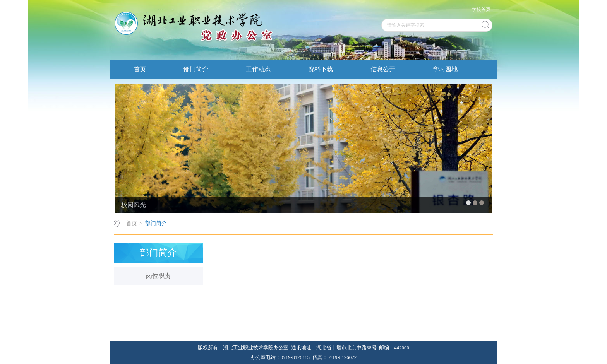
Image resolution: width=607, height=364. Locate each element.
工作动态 (258, 69)
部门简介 (196, 69)
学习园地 (445, 69)
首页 (140, 69)
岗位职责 (158, 276)
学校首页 (481, 9)
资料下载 (321, 69)
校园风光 (134, 205)
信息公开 (383, 69)
